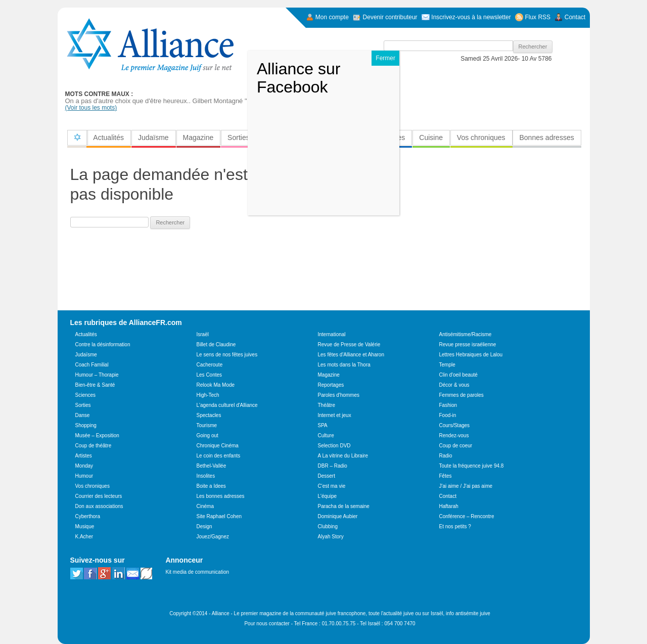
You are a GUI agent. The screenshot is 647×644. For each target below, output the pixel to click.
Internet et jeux (335, 415)
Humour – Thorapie (97, 375)
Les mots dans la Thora (344, 365)
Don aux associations (99, 506)
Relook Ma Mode (216, 385)
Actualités (108, 137)
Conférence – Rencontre (467, 516)
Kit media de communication (197, 572)
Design (204, 526)
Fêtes (446, 476)
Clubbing (328, 526)
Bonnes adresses (546, 137)
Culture (326, 435)
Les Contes (210, 375)
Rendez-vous (454, 435)
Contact (448, 496)
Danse (83, 415)
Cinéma (205, 506)
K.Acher (84, 537)
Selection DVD (334, 446)
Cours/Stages (455, 425)
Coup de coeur (456, 446)
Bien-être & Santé (95, 385)
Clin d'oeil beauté (458, 375)
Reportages (331, 385)
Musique (85, 526)
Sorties (239, 137)
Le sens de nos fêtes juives (227, 355)
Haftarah (449, 506)
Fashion (448, 405)
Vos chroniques (481, 137)
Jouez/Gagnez (213, 537)
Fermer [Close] (385, 58)
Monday (84, 466)
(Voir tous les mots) (91, 108)
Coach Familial (92, 365)
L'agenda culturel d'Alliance (227, 405)
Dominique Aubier (338, 516)
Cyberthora (88, 516)
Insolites (206, 476)
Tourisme (207, 425)
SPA (323, 425)
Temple (447, 365)
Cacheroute (210, 365)
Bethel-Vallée (212, 466)
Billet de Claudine (216, 344)
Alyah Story (331, 537)
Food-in (448, 415)
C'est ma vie (332, 486)
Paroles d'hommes (339, 395)
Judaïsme (153, 137)
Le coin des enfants (219, 456)
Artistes (84, 456)
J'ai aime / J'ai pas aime (466, 486)
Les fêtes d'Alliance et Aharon (351, 355)
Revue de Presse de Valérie (349, 344)
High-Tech (208, 395)
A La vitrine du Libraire (343, 456)
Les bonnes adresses (221, 496)
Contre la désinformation (103, 344)
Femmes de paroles (461, 395)
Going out (207, 435)
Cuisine (431, 137)
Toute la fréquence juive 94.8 (472, 466)
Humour (84, 476)
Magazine (198, 137)
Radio (446, 456)
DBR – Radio (333, 466)
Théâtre (327, 405)
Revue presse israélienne (468, 344)
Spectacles (209, 415)
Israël (203, 334)
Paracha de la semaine (344, 506)
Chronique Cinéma (218, 446)
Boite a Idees (211, 486)
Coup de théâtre (94, 446)
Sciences (86, 395)
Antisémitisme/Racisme (466, 334)
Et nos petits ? (455, 526)
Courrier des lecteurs (99, 496)
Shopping (86, 425)
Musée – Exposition (97, 435)
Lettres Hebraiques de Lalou (471, 355)
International (332, 334)
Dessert (327, 476)
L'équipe (328, 496)
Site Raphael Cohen (219, 516)
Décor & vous (454, 385)
